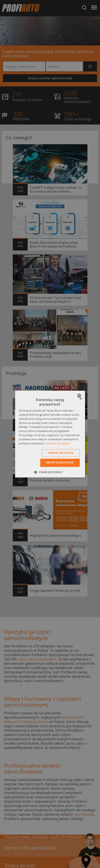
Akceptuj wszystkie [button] (60, 463)
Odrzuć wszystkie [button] (61, 453)
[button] (50, 472)
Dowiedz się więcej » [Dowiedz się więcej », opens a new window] (58, 443)
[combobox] (80, 396)
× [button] (81, 399)
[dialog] (50, 434)
